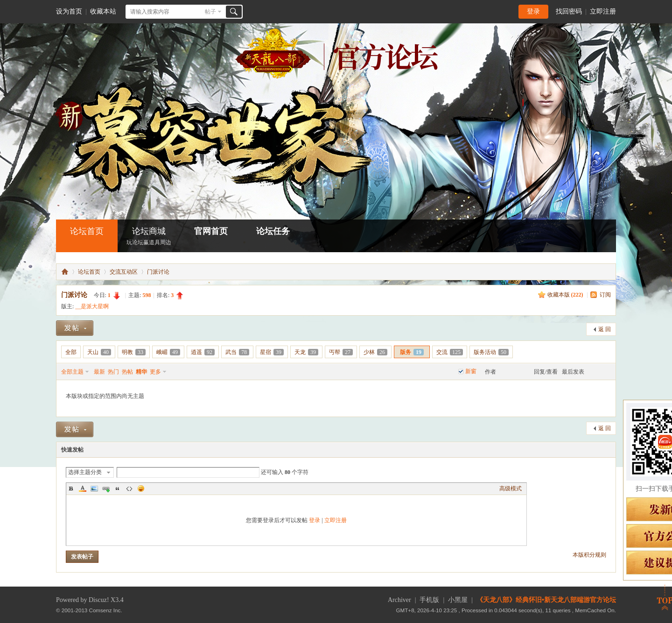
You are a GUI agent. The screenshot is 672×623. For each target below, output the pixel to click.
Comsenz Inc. (106, 610)
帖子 (210, 12)
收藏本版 (565, 295)
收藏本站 (103, 11)
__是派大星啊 (92, 306)
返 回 (605, 329)
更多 (155, 372)
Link (106, 488)
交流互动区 (124, 272)
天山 (99, 352)
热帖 (127, 372)
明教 (134, 352)
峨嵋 (168, 352)
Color (83, 488)
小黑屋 (458, 600)
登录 (533, 11)
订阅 (605, 295)
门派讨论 (158, 272)
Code (129, 488)
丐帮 (341, 352)
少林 (375, 352)
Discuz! (99, 600)
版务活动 (491, 352)
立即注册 (603, 11)
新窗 (471, 371)
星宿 (272, 352)
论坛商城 (149, 237)
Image (94, 488)
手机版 (429, 600)
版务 (412, 352)
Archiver (399, 600)
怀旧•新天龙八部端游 (65, 272)
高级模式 (511, 488)
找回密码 (569, 11)
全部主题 (72, 372)
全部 (71, 352)
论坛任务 (273, 231)
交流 (450, 352)
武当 (237, 352)
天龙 (306, 352)
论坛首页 (87, 231)
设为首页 (69, 11)
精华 (141, 372)
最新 (99, 372)
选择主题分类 (85, 472)
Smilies (141, 488)
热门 (113, 372)
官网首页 (211, 231)
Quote (118, 488)
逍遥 (203, 352)
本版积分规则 (589, 555)
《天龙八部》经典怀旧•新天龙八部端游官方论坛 (546, 600)
